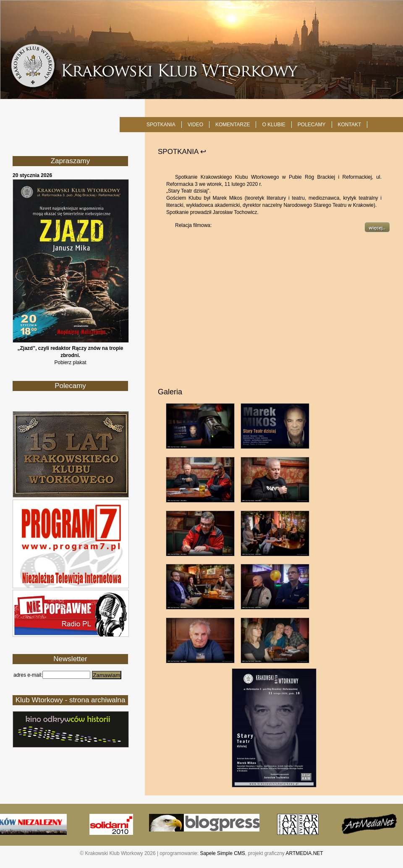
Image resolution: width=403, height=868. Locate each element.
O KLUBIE (273, 125)
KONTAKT (350, 125)
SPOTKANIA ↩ (182, 152)
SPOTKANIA (161, 125)
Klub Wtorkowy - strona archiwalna (71, 700)
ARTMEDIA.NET (305, 853)
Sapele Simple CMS (222, 853)
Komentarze (233, 125)
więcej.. (377, 228)
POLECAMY (312, 125)
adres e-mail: (28, 675)
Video (195, 125)
